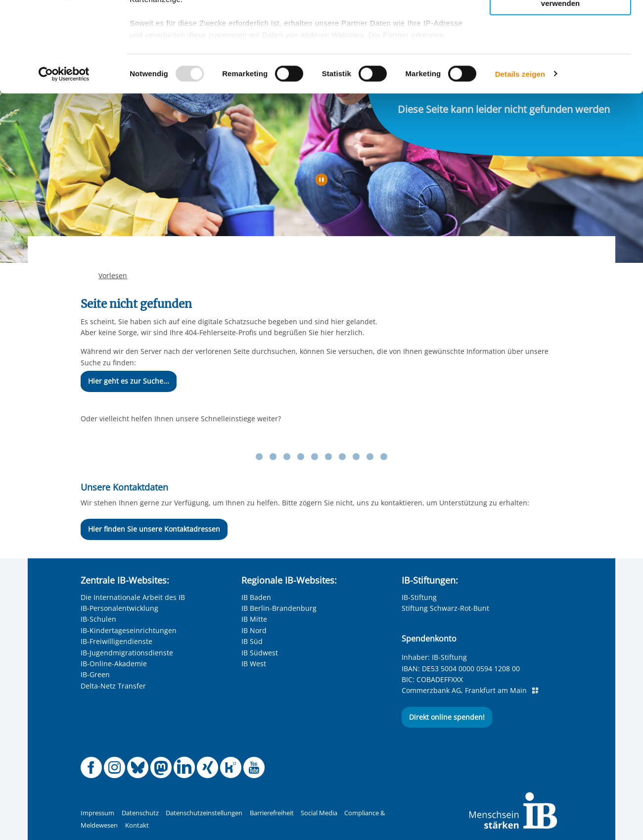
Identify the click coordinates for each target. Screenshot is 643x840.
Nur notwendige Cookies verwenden (560, 84)
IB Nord (254, 630)
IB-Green (95, 674)
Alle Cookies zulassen (560, 24)
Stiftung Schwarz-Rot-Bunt (445, 608)
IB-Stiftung (419, 597)
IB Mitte (254, 619)
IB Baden (256, 597)
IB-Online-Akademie (114, 664)
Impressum (97, 813)
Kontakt (137, 825)
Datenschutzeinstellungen (204, 813)
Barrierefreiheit (272, 813)
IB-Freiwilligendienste (116, 641)
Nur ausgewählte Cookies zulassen (560, 52)
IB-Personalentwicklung (119, 608)
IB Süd (252, 641)
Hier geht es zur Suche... (129, 381)
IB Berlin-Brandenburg (279, 608)
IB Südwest (260, 653)
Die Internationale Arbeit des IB (133, 597)
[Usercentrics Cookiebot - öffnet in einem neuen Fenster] (64, 158)
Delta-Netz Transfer (113, 686)
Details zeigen (520, 158)
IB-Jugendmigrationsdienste (127, 653)
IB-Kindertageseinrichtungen (129, 630)
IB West (254, 664)
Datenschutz (140, 813)
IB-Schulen (98, 619)
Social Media (319, 813)
